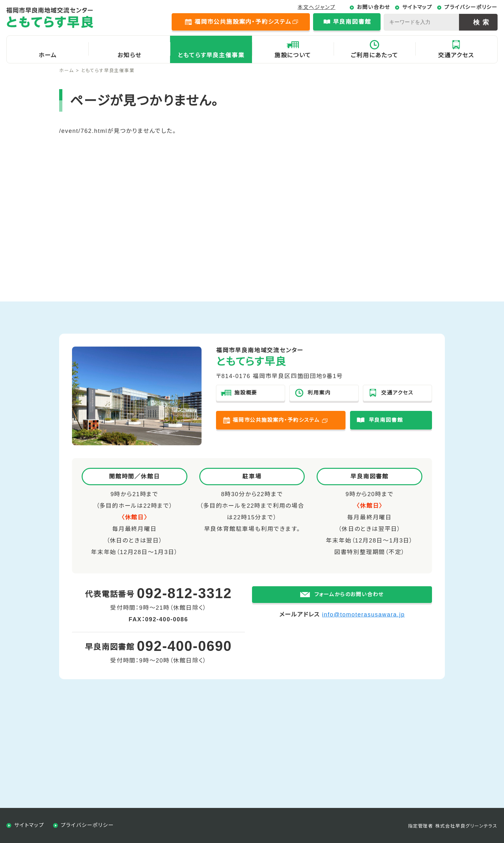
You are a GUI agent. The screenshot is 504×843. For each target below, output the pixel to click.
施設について (293, 55)
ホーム (48, 55)
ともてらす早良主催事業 (211, 55)
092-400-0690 (184, 646)
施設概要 (246, 393)
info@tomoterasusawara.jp (364, 625)
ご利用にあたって (374, 55)
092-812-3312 (184, 593)
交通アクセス (456, 55)
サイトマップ (417, 7)
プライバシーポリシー (471, 7)
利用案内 (319, 393)
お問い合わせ (373, 7)
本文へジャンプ (317, 7)
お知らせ (129, 55)
